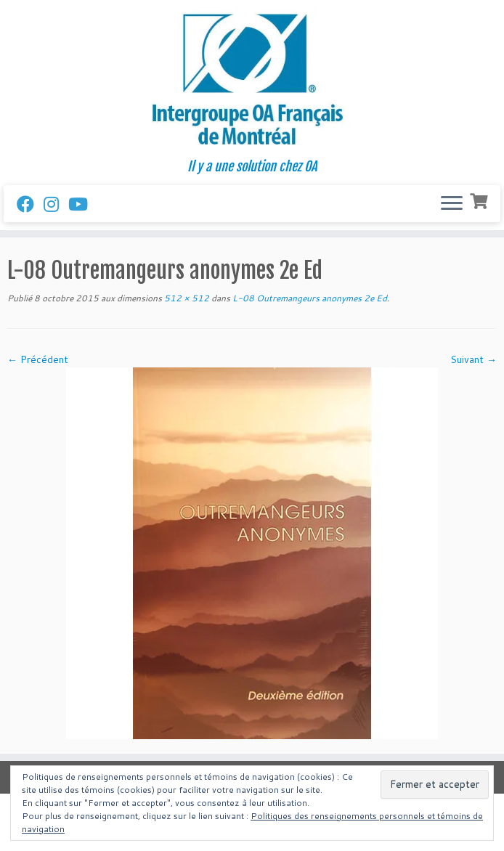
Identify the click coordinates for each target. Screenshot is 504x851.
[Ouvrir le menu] (452, 204)
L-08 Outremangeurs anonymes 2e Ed (309, 298)
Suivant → (473, 359)
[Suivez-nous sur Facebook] (30, 204)
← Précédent (38, 359)
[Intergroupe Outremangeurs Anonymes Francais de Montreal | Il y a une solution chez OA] (252, 80)
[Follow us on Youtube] (83, 204)
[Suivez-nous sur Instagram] (56, 204)
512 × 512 (186, 298)
